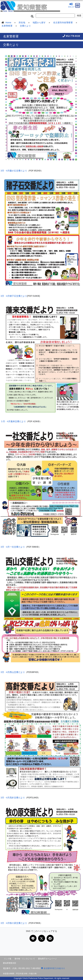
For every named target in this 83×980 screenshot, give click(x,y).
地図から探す (39, 23)
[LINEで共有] (33, 938)
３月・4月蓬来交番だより (13, 421)
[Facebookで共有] (50, 938)
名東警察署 (7, 26)
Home (8, 23)
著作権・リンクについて (25, 959)
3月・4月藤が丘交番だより (14, 171)
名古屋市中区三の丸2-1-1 (53, 968)
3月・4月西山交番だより (13, 672)
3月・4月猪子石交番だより (14, 296)
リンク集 (8, 959)
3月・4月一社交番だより (13, 547)
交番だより (25, 26)
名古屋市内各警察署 (63, 23)
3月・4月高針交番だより (13, 798)
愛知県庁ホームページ (47, 959)
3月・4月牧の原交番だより (14, 923)
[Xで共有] (42, 938)
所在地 (22, 23)
